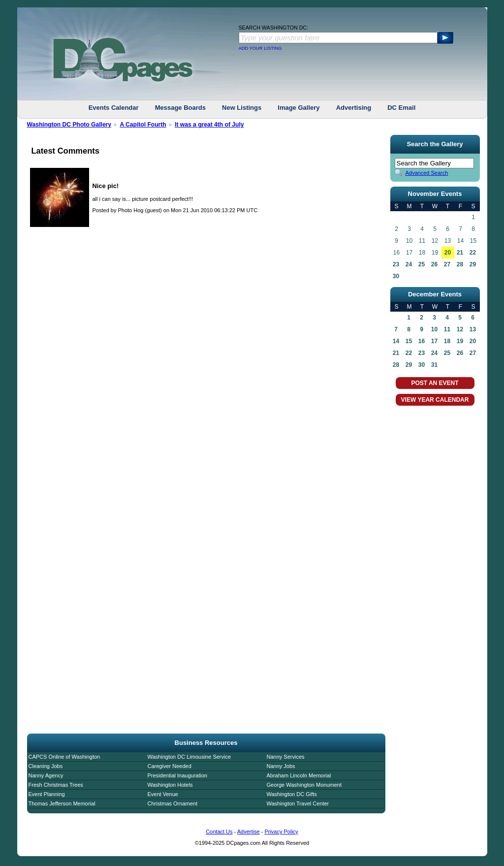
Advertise (249, 832)
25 (422, 264)
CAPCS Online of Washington (64, 757)
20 (448, 253)
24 (409, 264)
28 (460, 264)
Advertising (354, 108)
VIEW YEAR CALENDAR (435, 400)
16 (422, 341)
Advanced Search (427, 173)
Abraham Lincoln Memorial (299, 775)
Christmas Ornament (173, 803)
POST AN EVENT (435, 383)
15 (409, 341)
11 (447, 329)
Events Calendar (114, 108)
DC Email (401, 108)
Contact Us (219, 832)
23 (396, 264)
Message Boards (180, 108)
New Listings (242, 108)
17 (434, 341)
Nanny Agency (46, 775)
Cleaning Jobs (46, 766)
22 (473, 253)
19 (460, 341)
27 (447, 264)
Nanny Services (286, 757)
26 (434, 264)
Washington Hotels (170, 785)
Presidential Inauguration (178, 775)
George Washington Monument (304, 785)
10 (434, 329)
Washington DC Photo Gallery (69, 125)
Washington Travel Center (298, 803)
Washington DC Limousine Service (189, 757)
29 (473, 264)
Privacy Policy (281, 832)
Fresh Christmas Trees (56, 785)
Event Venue (163, 794)
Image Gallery (299, 108)
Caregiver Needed (170, 766)
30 (396, 276)
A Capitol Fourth (143, 125)
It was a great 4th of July (209, 125)
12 (460, 329)
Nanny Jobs (281, 766)
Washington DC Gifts (292, 794)
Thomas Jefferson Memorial (62, 803)
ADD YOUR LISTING (260, 48)
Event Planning (47, 794)
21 (460, 253)
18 (447, 341)
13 (473, 329)
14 (396, 341)
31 (434, 365)
